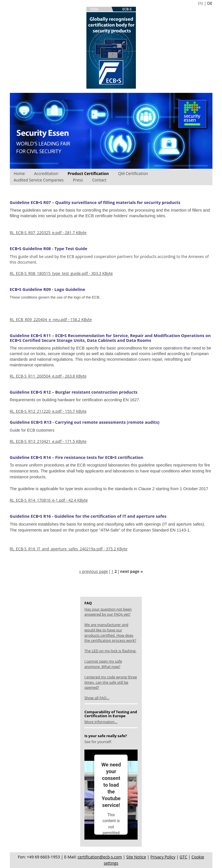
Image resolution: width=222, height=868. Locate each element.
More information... (101, 722)
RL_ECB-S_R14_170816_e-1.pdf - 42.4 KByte (49, 500)
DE (210, 3)
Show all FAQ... (97, 698)
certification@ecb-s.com (100, 857)
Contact (99, 180)
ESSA (95, 9)
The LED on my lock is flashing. (110, 651)
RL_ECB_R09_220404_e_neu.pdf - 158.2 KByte (51, 319)
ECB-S (127, 9)
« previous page (93, 571)
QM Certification (133, 173)
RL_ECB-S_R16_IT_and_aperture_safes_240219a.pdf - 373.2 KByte (69, 549)
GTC (183, 857)
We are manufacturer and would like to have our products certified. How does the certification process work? (110, 633)
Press (78, 180)
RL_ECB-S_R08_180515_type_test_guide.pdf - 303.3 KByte (61, 273)
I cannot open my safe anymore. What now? (103, 664)
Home (19, 173)
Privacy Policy (163, 857)
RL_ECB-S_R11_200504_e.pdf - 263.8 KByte (48, 376)
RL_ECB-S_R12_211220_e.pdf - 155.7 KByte (48, 411)
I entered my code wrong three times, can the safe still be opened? (111, 682)
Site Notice (136, 857)
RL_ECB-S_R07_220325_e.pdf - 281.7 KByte (48, 233)
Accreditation (46, 173)
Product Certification (88, 173)
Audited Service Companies (39, 180)
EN (200, 3)
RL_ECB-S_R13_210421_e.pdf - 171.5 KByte (48, 441)
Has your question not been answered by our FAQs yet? (108, 612)
